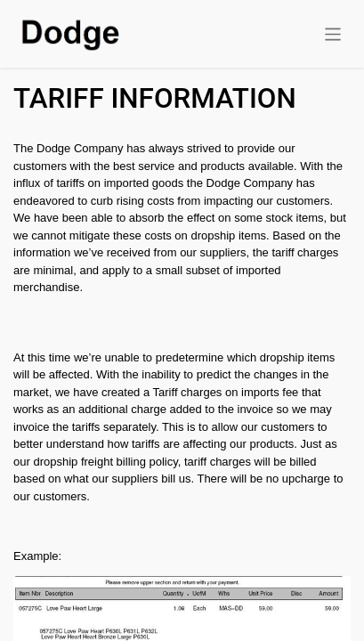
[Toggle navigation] (333, 33)
